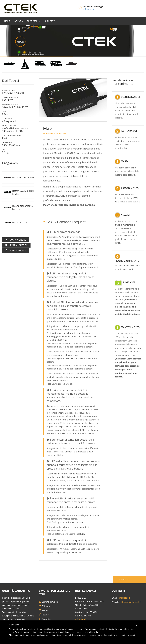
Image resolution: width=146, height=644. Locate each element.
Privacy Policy (81, 618)
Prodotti (32, 20)
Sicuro (43, 609)
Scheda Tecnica (16, 249)
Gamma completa (48, 601)
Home (7, 20)
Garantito (45, 618)
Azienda (19, 20)
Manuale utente (16, 244)
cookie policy (93, 632)
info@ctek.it (89, 9)
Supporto (50, 20)
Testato (44, 614)
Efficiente (44, 605)
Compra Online (16, 239)
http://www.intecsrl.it (131, 601)
